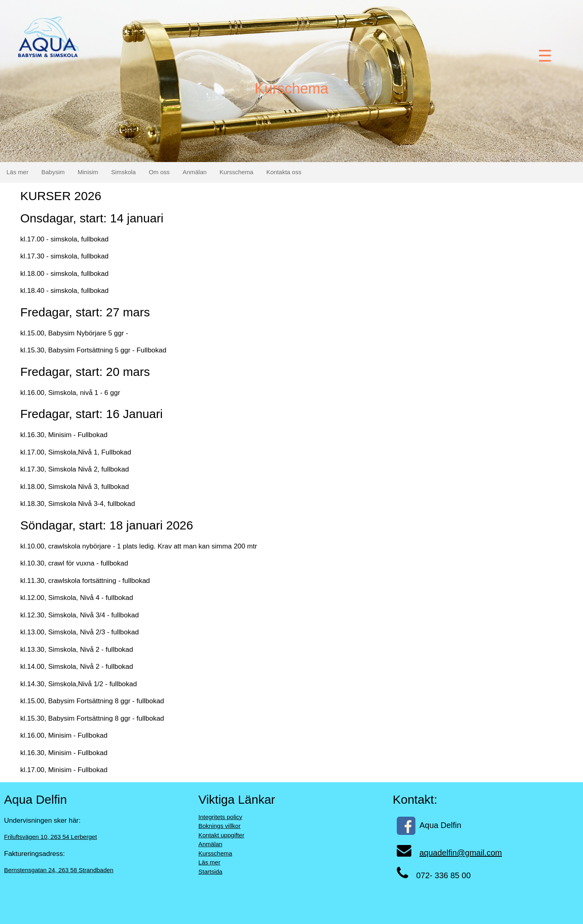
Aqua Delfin (429, 825)
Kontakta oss (284, 172)
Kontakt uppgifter (221, 835)
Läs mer (17, 172)
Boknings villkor (219, 826)
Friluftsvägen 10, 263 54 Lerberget (50, 837)
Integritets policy (220, 817)
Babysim (53, 172)
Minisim (88, 172)
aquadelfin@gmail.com (461, 853)
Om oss (159, 172)
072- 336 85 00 (444, 875)
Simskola (124, 172)
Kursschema (236, 172)
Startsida (210, 872)
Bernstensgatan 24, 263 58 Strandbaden (59, 870)
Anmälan (195, 172)
